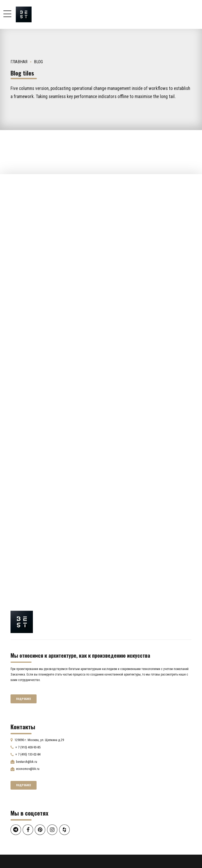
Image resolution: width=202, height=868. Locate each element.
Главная (19, 62)
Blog (38, 62)
